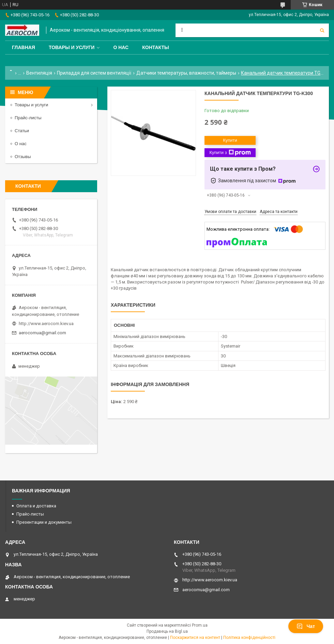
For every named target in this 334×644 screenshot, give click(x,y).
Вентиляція (39, 73)
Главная (24, 47)
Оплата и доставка (36, 506)
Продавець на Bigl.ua (167, 631)
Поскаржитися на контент (195, 638)
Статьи (22, 131)
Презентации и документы (44, 522)
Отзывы (23, 157)
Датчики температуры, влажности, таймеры (186, 73)
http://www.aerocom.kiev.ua (46, 324)
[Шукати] (322, 30)
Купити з (230, 153)
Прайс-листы (28, 118)
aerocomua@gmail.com (42, 333)
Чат (306, 626)
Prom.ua (200, 625)
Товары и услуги (72, 47)
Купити (230, 140)
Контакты (155, 47)
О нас (121, 47)
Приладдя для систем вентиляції (94, 73)
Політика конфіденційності (249, 638)
